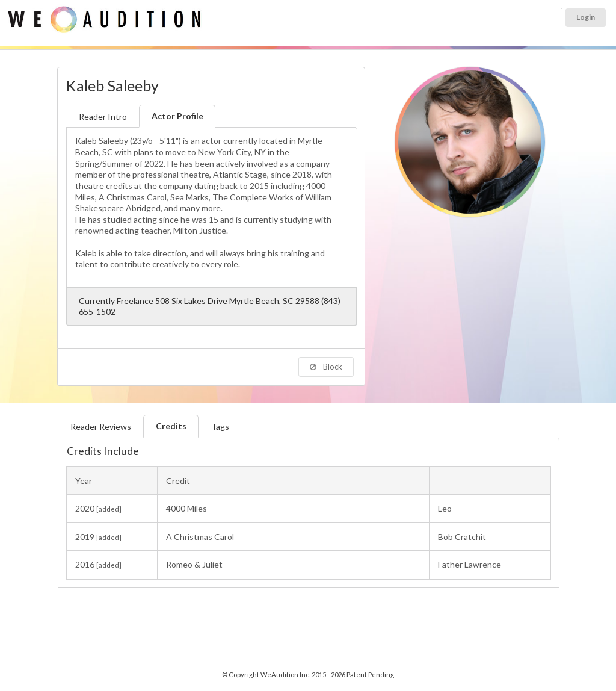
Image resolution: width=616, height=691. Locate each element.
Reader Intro (103, 116)
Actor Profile (177, 116)
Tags (220, 426)
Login (586, 17)
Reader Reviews (101, 426)
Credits (171, 426)
